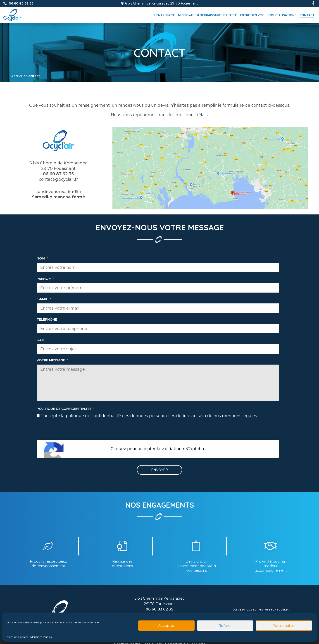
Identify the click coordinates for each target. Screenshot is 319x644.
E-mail (44, 299)
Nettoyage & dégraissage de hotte (207, 15)
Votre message (52, 360)
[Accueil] (12, 11)
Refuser (225, 626)
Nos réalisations (282, 15)
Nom (42, 258)
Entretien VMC (252, 15)
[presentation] (158, 431)
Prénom (45, 279)
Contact (307, 15)
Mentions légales (17, 637)
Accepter (166, 626)
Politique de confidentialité (65, 409)
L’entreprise (165, 15)
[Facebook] (313, 3)
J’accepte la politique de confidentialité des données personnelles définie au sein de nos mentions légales (149, 416)
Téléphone (47, 320)
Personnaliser (284, 626)
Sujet (42, 340)
